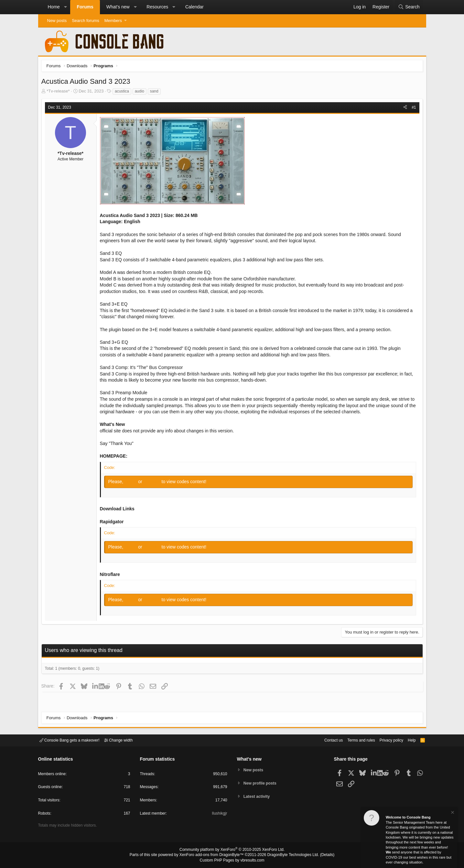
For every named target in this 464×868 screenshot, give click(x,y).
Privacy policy (386, 740)
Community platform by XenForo (232, 851)
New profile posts (261, 783)
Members (113, 21)
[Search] (409, 7)
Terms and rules (353, 740)
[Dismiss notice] (452, 813)
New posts (57, 21)
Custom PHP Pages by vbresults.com (232, 861)
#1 (412, 109)
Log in (133, 483)
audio (141, 93)
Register (154, 483)
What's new (118, 7)
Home (54, 7)
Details (319, 855)
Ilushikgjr (219, 814)
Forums (85, 7)
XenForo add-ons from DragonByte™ (213, 855)
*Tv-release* (60, 93)
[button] (65, 7)
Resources (157, 7)
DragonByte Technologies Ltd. (288, 855)
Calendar (194, 7)
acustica (124, 93)
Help (408, 740)
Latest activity (258, 797)
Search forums (86, 21)
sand (156, 93)
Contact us (324, 740)
